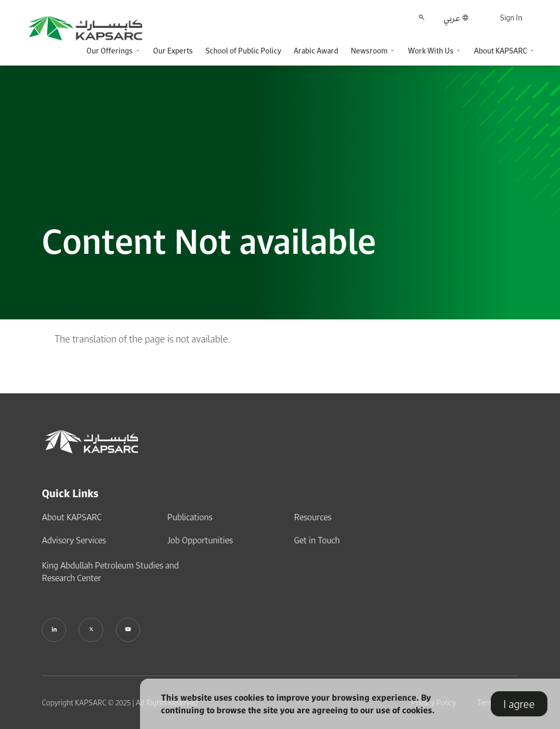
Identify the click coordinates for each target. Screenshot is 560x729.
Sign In (511, 18)
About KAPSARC (72, 516)
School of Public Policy (243, 51)
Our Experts (173, 51)
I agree (519, 704)
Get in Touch (317, 539)
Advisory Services (74, 539)
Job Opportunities (200, 539)
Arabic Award (316, 51)
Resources (313, 516)
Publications (190, 516)
